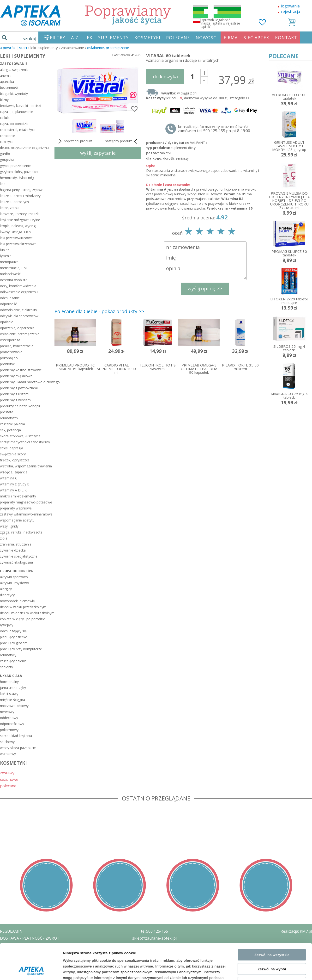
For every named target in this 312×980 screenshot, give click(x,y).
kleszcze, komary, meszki (20, 214)
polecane (8, 786)
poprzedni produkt (75, 141)
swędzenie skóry (13, 454)
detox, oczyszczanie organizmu (24, 148)
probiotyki (8, 364)
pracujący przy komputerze (21, 649)
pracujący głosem (14, 643)
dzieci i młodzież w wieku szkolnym (26, 613)
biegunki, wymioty (14, 94)
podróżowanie (11, 352)
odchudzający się (13, 631)
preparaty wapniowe (16, 508)
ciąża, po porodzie (14, 124)
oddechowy (9, 718)
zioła (4, 538)
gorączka (7, 160)
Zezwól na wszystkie (272, 846)
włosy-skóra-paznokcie (18, 748)
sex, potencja (10, 430)
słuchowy (7, 742)
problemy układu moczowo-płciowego (26, 382)
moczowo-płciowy (14, 706)
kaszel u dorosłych (14, 202)
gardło (5, 154)
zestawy (7, 773)
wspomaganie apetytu (17, 520)
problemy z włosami (16, 400)
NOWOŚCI (207, 37)
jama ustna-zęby (13, 688)
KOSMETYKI (147, 37)
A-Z (75, 37)
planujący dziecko (14, 637)
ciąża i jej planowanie (17, 112)
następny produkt (122, 141)
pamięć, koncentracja (17, 346)
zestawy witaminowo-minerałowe (26, 514)
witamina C (9, 478)
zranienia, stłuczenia (16, 544)
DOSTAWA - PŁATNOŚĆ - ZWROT (30, 938)
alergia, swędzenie (14, 70)
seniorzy (6, 667)
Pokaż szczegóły (256, 895)
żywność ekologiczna (16, 562)
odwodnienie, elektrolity (18, 310)
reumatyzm (9, 418)
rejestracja (291, 12)
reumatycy (8, 655)
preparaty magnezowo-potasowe (26, 502)
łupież (5, 250)
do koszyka (165, 77)
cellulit (5, 118)
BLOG (5, 966)
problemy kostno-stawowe (21, 370)
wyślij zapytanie (98, 153)
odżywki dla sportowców (19, 316)
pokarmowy (9, 730)
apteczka (7, 82)
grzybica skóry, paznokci (19, 172)
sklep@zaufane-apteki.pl (154, 938)
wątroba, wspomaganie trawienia (26, 466)
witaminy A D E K (13, 490)
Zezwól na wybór (272, 860)
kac (3, 184)
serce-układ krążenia (16, 736)
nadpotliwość (10, 274)
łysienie (6, 256)
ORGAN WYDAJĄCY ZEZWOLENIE (29, 959)
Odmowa (272, 874)
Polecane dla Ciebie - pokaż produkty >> (99, 311)
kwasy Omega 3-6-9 (16, 232)
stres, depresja (12, 448)
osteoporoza (10, 340)
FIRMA (231, 37)
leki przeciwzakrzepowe (18, 244)
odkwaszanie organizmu (19, 292)
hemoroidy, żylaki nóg (17, 178)
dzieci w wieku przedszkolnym (23, 607)
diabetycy (7, 595)
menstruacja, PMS (14, 268)
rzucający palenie (13, 661)
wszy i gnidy (9, 526)
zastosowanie (14, 64)
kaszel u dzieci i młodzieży (20, 196)
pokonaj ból (9, 358)
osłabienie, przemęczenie (108, 48)
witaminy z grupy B (15, 484)
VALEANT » (199, 143)
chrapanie (8, 136)
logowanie (290, 6)
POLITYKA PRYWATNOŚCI (23, 945)
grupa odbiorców (17, 571)
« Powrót (8, 48)
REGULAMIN (11, 931)
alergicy (6, 589)
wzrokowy (8, 754)
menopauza (9, 262)
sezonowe (9, 779)
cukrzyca (7, 142)
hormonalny (9, 682)
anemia (6, 76)
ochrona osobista (14, 280)
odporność (8, 304)
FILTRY (58, 37)
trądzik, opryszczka (15, 460)
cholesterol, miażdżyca (18, 130)
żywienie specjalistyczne (19, 556)
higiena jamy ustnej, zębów (21, 190)
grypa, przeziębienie (15, 166)
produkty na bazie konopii (20, 406)
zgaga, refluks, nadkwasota (21, 532)
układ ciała (11, 676)
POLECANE (178, 37)
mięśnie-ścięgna (12, 700)
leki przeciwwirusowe (16, 238)
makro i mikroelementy (18, 496)
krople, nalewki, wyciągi (18, 226)
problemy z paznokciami (19, 388)
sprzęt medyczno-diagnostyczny (25, 442)
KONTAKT (286, 37)
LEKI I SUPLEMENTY (106, 37)
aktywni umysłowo (15, 583)
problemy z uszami (15, 394)
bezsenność (9, 88)
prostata (7, 412)
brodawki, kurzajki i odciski (21, 106)
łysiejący (7, 625)
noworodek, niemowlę (17, 601)
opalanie (7, 322)
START (23, 48)
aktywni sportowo (14, 577)
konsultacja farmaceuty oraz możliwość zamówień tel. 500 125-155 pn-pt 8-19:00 (214, 129)
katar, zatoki (10, 208)
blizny (4, 100)
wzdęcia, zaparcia (14, 472)
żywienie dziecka (13, 550)
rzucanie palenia (12, 424)
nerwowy (7, 712)
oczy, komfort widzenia (18, 286)
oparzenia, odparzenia (17, 328)
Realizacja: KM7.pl (296, 931)
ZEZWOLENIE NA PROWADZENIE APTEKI (37, 952)
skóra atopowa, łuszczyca (20, 436)
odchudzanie (10, 298)
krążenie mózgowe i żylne (20, 220)
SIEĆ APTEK (256, 37)
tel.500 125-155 (154, 931)
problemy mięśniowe (16, 376)
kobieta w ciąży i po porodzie (23, 619)
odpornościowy (12, 724)
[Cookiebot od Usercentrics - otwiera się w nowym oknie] (31, 895)
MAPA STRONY (14, 973)
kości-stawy (9, 694)
